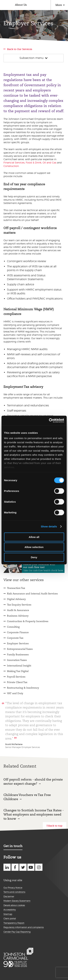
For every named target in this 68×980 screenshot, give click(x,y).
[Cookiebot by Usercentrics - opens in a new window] (49, 421)
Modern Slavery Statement (17, 901)
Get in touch (13, 846)
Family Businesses (18, 654)
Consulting (13, 627)
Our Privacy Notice (13, 888)
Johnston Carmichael (5, 5)
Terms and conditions (14, 892)
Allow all (34, 537)
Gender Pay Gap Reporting (17, 932)
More (59, 5)
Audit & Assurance (18, 610)
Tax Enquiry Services (19, 605)
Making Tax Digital (18, 671)
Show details (49, 526)
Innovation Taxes (17, 660)
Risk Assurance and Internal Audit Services (32, 594)
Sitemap (8, 914)
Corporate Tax (15, 638)
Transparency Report (14, 923)
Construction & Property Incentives (28, 621)
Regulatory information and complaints (24, 927)
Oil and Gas (49, 162)
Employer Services (18, 643)
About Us (21, 5)
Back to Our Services (20, 49)
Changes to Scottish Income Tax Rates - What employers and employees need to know (34, 814)
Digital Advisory (16, 599)
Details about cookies (14, 905)
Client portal (10, 918)
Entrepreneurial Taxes (20, 649)
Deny (34, 557)
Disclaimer (9, 896)
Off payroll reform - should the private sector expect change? (33, 781)
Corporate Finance (18, 632)
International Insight (19, 666)
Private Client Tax (17, 682)
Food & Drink (34, 162)
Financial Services (14, 162)
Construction (11, 166)
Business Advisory (18, 616)
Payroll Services (16, 677)
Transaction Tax (16, 588)
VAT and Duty (15, 693)
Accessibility (10, 910)
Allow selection (34, 547)
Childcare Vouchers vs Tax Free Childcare (27, 797)
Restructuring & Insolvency (23, 688)
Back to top (55, 826)
